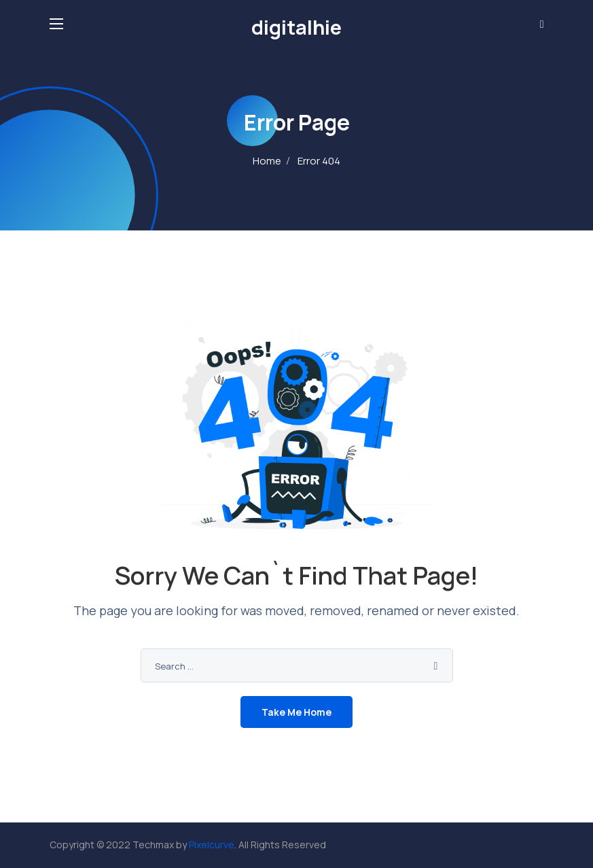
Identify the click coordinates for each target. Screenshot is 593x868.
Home (267, 161)
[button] (542, 24)
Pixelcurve (212, 845)
